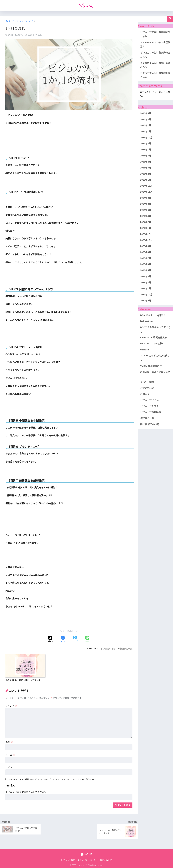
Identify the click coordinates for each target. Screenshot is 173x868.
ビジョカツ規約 (68, 860)
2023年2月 (146, 283)
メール (10, 755)
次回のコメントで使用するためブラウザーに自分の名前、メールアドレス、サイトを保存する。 (52, 779)
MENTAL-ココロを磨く (152, 344)
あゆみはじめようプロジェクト (155, 374)
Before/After (147, 321)
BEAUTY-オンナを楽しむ (153, 315)
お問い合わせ (106, 860)
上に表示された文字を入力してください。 (27, 792)
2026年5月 (146, 113)
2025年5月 (146, 156)
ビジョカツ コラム (150, 400)
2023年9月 (146, 246)
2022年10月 (146, 295)
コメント (11, 706)
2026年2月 (146, 125)
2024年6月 (146, 210)
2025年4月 (146, 162)
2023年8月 (146, 252)
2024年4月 (146, 216)
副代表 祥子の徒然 (150, 424)
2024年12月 (146, 186)
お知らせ (145, 394)
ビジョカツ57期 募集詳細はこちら (155, 55)
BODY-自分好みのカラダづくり (155, 330)
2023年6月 (146, 264)
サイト (9, 767)
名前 (9, 742)
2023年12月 (146, 234)
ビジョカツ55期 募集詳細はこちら (155, 75)
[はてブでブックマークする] (75, 639)
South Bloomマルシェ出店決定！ (155, 45)
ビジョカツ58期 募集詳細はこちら (155, 34)
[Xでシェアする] (51, 639)
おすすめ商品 (147, 388)
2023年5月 (146, 270)
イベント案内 (147, 382)
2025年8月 (146, 144)
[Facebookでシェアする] (63, 639)
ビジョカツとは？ (109, 649)
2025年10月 (146, 138)
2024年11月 (146, 192)
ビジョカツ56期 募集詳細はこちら (155, 65)
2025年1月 (146, 180)
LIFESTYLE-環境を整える (154, 338)
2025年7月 (146, 150)
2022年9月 (146, 301)
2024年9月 (146, 198)
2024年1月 (146, 228)
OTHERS (145, 350)
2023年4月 (146, 276)
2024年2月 (146, 222)
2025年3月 (146, 168)
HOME (87, 854)
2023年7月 (146, 258)
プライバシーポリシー (88, 860)
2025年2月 (146, 174)
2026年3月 (146, 119)
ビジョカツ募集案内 (150, 412)
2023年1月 (146, 289)
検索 (170, 19)
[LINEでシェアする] (87, 639)
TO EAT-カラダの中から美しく (155, 358)
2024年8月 (146, 204)
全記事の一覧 (126, 649)
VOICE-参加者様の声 (151, 366)
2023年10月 (146, 240)
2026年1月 (146, 132)
